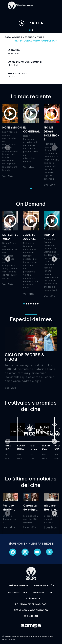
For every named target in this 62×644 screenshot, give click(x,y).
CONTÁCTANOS (31, 599)
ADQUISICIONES (18, 593)
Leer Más (9, 528)
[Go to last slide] (8, 259)
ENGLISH (31, 616)
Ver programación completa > (36, 41)
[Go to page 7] (38, 304)
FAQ (52, 593)
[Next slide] (54, 148)
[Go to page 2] (26, 304)
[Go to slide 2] (32, 30)
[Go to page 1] (31, 188)
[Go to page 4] (31, 304)
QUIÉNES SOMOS (18, 586)
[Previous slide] (8, 148)
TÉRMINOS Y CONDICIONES (31, 610)
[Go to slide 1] (30, 30)
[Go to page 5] (33, 304)
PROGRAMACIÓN (44, 586)
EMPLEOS (39, 593)
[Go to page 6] (36, 304)
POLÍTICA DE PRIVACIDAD (31, 604)
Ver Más (8, 176)
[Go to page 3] (29, 304)
